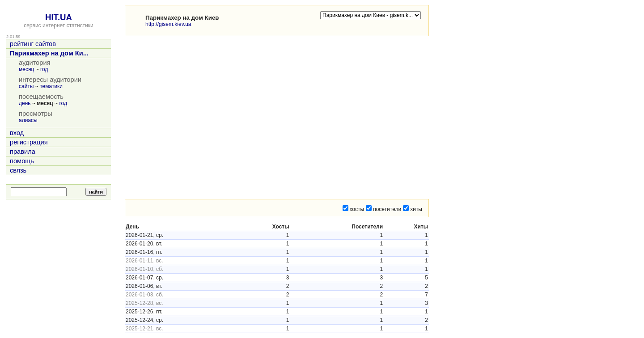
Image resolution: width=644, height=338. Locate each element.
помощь (22, 161)
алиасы (28, 120)
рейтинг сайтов (33, 44)
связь (18, 170)
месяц (26, 69)
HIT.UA (59, 17)
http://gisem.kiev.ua (168, 24)
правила (23, 152)
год (44, 69)
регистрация (29, 142)
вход (17, 133)
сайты (26, 86)
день (25, 103)
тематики (51, 86)
